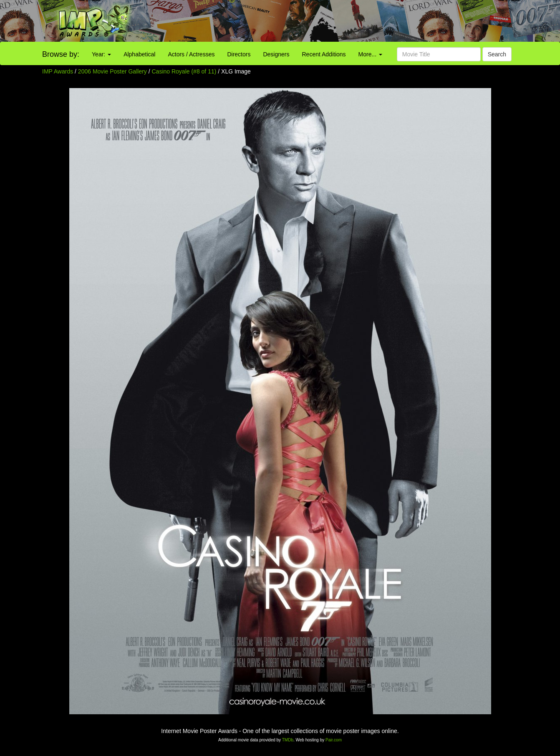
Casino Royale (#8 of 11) (184, 71)
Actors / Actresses (191, 54)
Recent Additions (324, 54)
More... (370, 54)
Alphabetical (139, 54)
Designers (276, 54)
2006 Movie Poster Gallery (112, 71)
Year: (101, 54)
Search (497, 54)
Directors (239, 54)
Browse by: (61, 54)
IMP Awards (58, 71)
